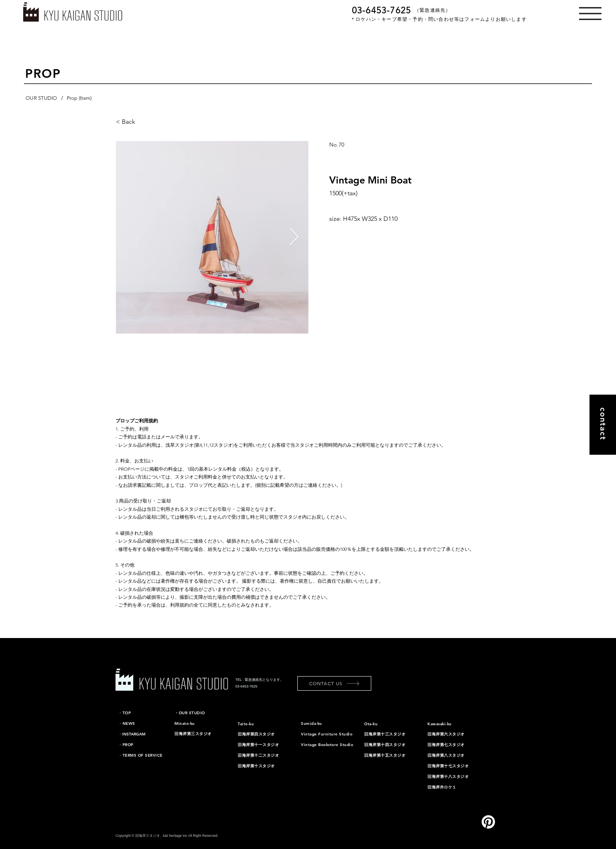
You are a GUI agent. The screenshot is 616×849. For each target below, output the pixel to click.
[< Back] (148, 122)
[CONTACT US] (334, 683)
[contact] (603, 424)
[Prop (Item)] (79, 98)
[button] (590, 14)
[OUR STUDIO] (41, 98)
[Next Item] (294, 237)
